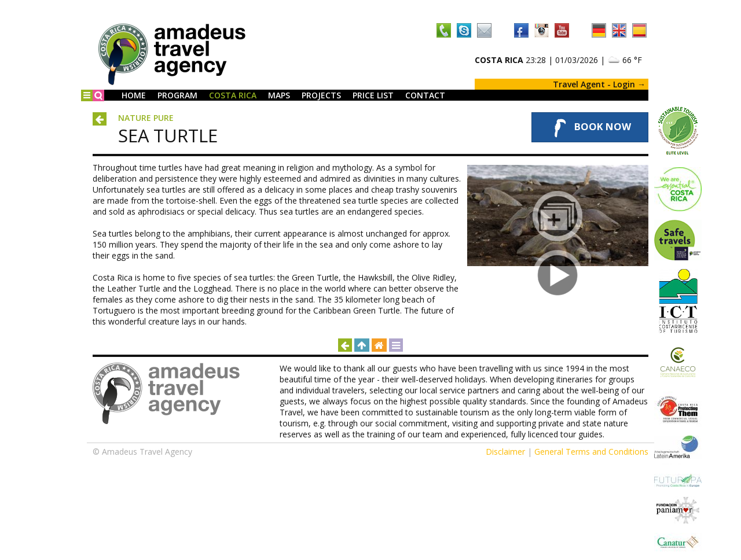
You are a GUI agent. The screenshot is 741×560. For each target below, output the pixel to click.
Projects (321, 95)
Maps (279, 95)
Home (134, 95)
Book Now (590, 127)
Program (177, 95)
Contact (425, 95)
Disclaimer (505, 452)
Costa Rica (233, 95)
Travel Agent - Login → (599, 84)
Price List (373, 95)
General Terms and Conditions (591, 452)
